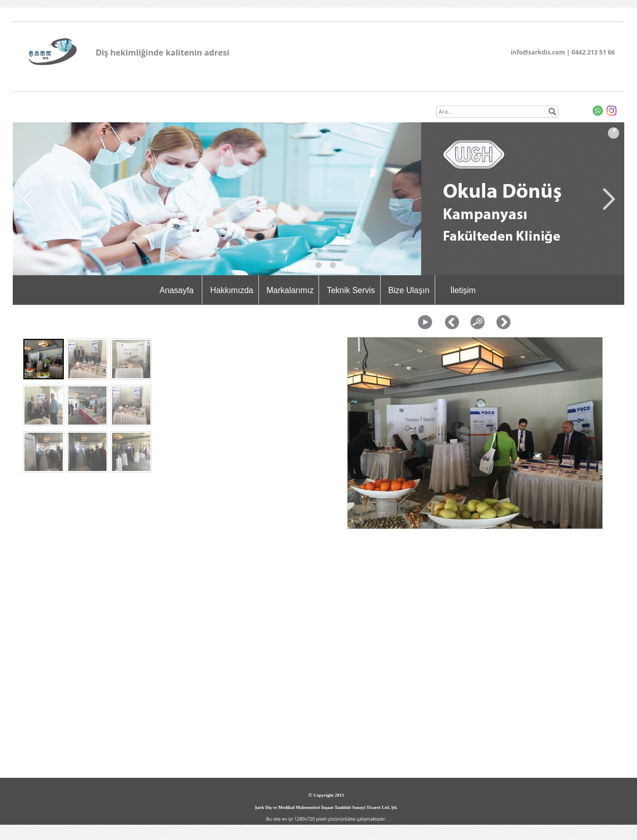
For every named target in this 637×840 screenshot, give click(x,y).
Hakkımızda (231, 290)
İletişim (463, 290)
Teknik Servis (351, 290)
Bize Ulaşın (409, 290)
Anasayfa (177, 290)
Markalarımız (290, 290)
